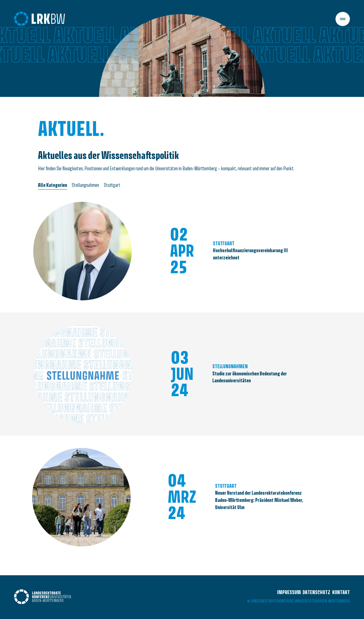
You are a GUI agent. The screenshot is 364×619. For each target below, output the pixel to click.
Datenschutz (316, 593)
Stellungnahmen (85, 185)
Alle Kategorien (52, 185)
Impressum (289, 593)
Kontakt (341, 593)
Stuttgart (112, 185)
